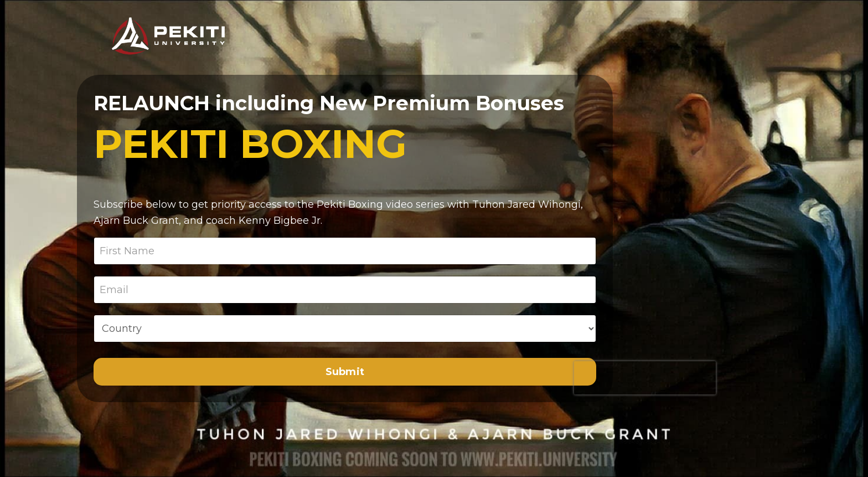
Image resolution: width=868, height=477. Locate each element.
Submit (345, 372)
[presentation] (645, 378)
